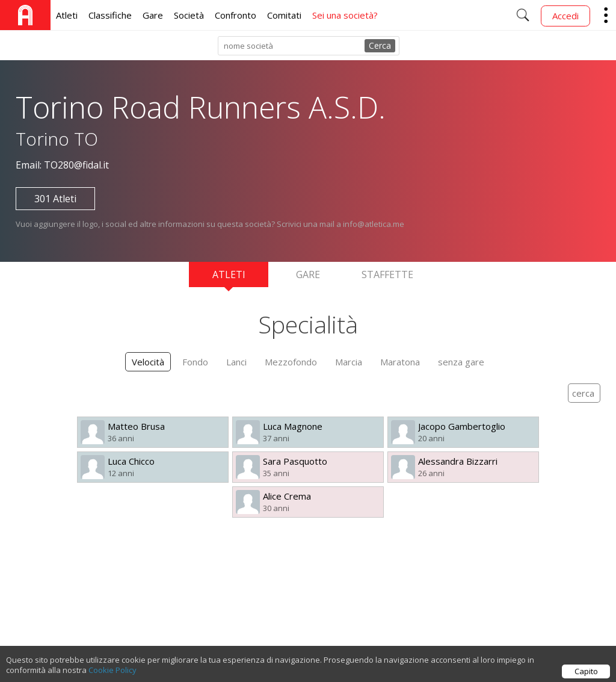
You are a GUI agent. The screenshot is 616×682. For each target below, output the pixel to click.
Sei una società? (345, 15)
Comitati (284, 15)
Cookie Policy (112, 675)
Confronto (236, 15)
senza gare (461, 362)
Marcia (349, 362)
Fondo (195, 362)
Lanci (236, 362)
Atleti (67, 15)
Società (189, 15)
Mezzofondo (291, 362)
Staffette (387, 274)
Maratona (400, 362)
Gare (153, 15)
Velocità (148, 362)
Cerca (380, 45)
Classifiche (110, 15)
